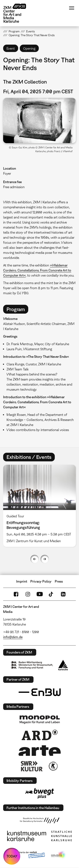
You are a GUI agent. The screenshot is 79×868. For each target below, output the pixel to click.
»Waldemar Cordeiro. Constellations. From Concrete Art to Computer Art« (37, 270)
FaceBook (16, 594)
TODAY (12, 856)
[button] (39, 121)
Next (45, 559)
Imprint (22, 581)
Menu (72, 8)
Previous (35, 559)
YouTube (40, 594)
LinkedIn (63, 594)
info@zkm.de (13, 637)
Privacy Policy (41, 581)
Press (59, 581)
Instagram (28, 594)
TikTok (51, 594)
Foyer (7, 173)
